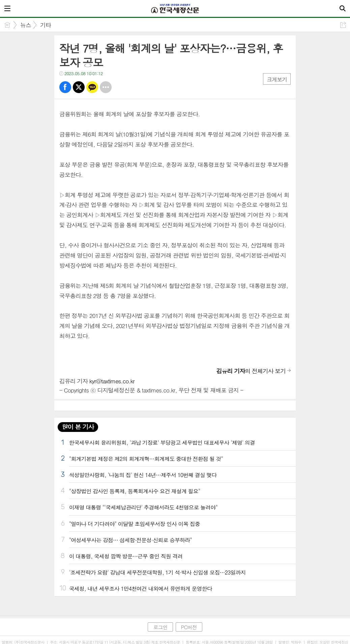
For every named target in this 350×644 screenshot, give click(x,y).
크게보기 (277, 79)
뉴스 (26, 25)
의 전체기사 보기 (251, 371)
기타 (46, 25)
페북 (65, 87)
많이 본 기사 (78, 427)
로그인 (160, 627)
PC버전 (189, 627)
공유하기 (343, 25)
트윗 (79, 87)
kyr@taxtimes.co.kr (112, 381)
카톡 (92, 87)
